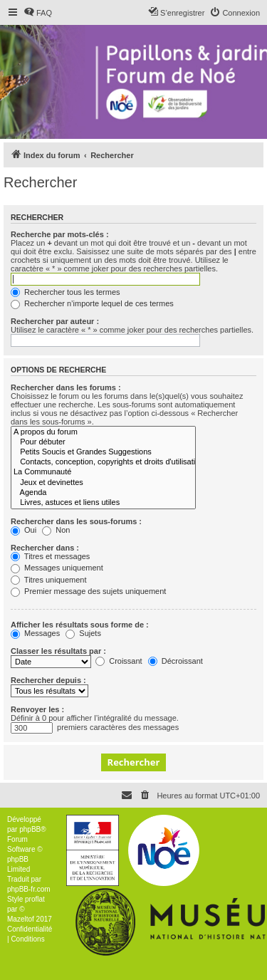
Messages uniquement (57, 568)
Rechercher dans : (45, 548)
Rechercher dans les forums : (66, 387)
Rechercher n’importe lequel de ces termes (92, 303)
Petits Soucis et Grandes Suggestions (103, 452)
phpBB (30, 829)
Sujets (83, 633)
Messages (35, 633)
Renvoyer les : (37, 709)
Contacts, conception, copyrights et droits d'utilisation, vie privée (103, 462)
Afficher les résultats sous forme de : (80, 625)
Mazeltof (21, 919)
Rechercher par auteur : (55, 321)
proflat (35, 899)
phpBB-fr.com (29, 889)
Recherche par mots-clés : (60, 234)
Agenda (103, 493)
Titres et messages (50, 556)
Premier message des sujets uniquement (88, 591)
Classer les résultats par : (58, 651)
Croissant (119, 661)
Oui (23, 530)
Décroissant (176, 661)
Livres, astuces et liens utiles (103, 503)
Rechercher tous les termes (66, 292)
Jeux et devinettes (103, 483)
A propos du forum (103, 432)
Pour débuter (103, 442)
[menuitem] (38, 13)
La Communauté (103, 472)
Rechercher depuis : (48, 680)
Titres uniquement (49, 580)
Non (56, 530)
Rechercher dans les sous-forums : (76, 521)
